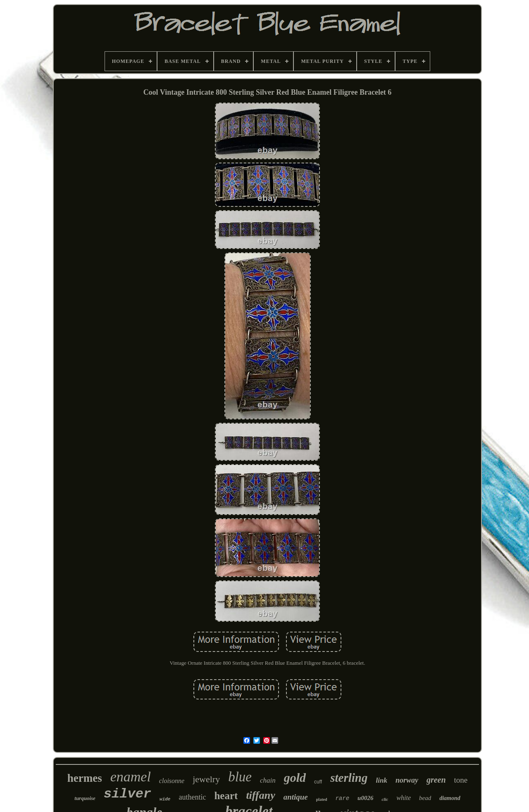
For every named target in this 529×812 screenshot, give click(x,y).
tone (461, 780)
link (381, 780)
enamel (131, 777)
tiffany (260, 795)
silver (127, 794)
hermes (85, 778)
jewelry (206, 779)
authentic (192, 797)
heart (226, 796)
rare (342, 798)
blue (240, 777)
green (436, 780)
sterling (349, 778)
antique (296, 797)
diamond (450, 798)
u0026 (365, 798)
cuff (318, 782)
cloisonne (172, 781)
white (404, 798)
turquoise (85, 798)
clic (385, 799)
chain (268, 780)
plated (322, 799)
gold (295, 777)
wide (165, 799)
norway (407, 780)
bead (425, 798)
